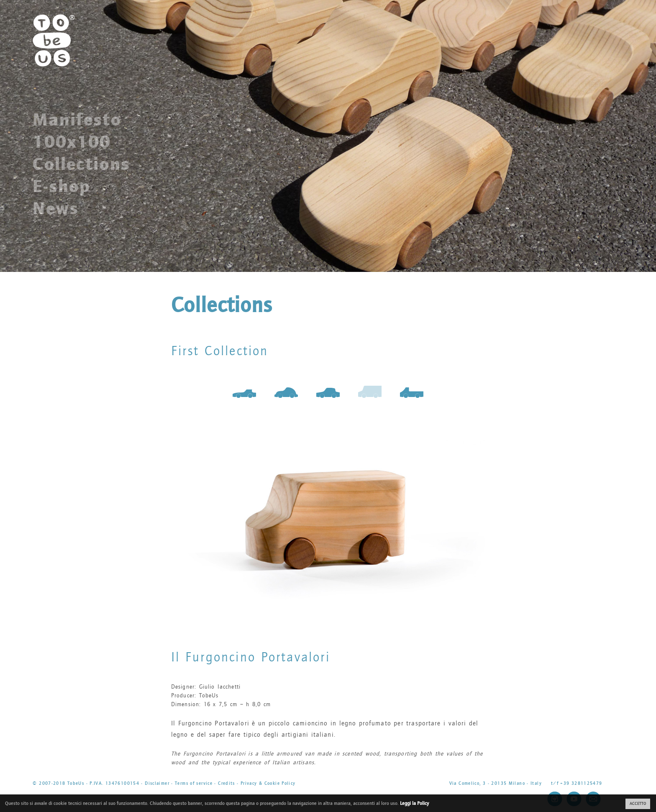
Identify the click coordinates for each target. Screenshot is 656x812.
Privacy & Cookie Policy (268, 783)
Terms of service (194, 783)
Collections (81, 164)
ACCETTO (638, 804)
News (56, 208)
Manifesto (77, 120)
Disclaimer (157, 783)
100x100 (72, 142)
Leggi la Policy (414, 803)
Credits (227, 783)
